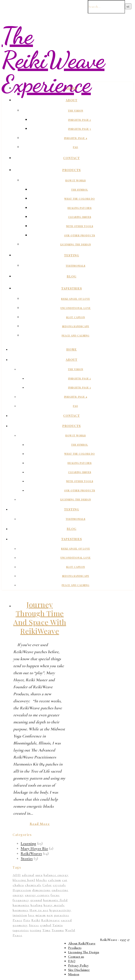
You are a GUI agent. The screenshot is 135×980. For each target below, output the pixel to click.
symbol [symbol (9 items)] (46, 925)
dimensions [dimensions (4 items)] (41, 890)
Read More (40, 824)
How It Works (76, 180)
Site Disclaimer (79, 970)
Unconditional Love (76, 308)
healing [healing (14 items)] (37, 905)
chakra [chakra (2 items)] (18, 885)
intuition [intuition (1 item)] (20, 915)
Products (72, 170)
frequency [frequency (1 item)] (21, 900)
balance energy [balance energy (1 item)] (56, 875)
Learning (28, 843)
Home (72, 88)
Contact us (76, 957)
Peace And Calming (76, 335)
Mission (74, 974)
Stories (27, 859)
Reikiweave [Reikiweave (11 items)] (51, 920)
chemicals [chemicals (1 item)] (33, 885)
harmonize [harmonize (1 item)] (21, 905)
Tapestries (72, 288)
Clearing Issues (80, 217)
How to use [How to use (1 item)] (39, 910)
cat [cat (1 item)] (65, 880)
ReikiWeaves (31, 853)
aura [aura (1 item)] (39, 875)
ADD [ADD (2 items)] (17, 875)
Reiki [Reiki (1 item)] (36, 920)
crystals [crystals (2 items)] (59, 885)
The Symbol (80, 190)
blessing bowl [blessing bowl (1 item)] (24, 880)
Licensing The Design (76, 244)
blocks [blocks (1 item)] (42, 880)
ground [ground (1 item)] (36, 900)
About (72, 100)
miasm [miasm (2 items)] (41, 915)
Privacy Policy (78, 965)
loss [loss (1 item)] (31, 915)
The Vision (76, 111)
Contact (72, 158)
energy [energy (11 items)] (18, 895)
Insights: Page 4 (76, 138)
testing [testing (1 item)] (36, 930)
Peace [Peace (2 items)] (17, 920)
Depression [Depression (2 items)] (22, 890)
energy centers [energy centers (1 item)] (37, 895)
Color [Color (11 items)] (47, 885)
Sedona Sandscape (76, 326)
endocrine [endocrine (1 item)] (60, 890)
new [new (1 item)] (50, 915)
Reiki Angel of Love (75, 299)
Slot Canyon (76, 317)
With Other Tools (80, 226)
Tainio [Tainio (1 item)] (58, 925)
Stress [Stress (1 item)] (34, 925)
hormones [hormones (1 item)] (21, 910)
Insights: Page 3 (80, 129)
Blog (72, 276)
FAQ (76, 147)
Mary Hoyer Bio (34, 848)
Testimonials (76, 266)
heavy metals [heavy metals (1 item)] (54, 905)
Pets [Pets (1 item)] (27, 920)
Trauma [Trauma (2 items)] (58, 930)
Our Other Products (80, 235)
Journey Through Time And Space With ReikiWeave (40, 618)
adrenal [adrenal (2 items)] (28, 875)
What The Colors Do (80, 199)
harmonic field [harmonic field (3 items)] (55, 900)
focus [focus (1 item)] (55, 895)
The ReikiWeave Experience (53, 60)
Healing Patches (80, 208)
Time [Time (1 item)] (47, 930)
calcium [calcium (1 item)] (55, 880)
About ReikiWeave (82, 943)
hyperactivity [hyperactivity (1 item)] (60, 910)
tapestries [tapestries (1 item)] (21, 930)
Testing (72, 255)
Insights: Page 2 (80, 120)
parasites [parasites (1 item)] (62, 915)
